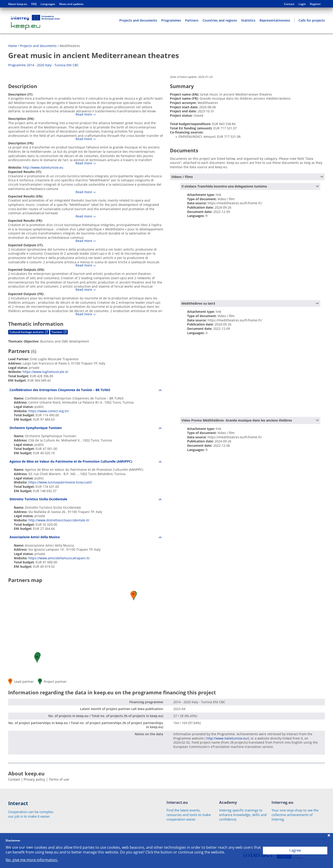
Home (13, 46)
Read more (84, 114)
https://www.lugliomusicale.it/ (45, 372)
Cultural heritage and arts (29, 332)
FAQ (34, 4)
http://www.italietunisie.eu (43, 167)
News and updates (71, 4)
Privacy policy (34, 779)
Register (315, 4)
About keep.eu (18, 4)
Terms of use (59, 779)
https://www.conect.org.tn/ (49, 411)
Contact (289, 4)
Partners (192, 20)
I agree (295, 850)
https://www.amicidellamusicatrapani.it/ (59, 558)
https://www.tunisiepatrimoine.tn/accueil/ (60, 482)
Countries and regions (220, 20)
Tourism (59, 332)
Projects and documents (138, 20)
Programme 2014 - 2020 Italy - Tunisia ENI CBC (43, 65)
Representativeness (275, 20)
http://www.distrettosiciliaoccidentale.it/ (59, 520)
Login (302, 4)
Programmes (171, 20)
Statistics (248, 20)
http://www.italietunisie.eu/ (227, 738)
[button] (37, 659)
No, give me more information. (32, 860)
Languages (48, 4)
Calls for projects (312, 20)
